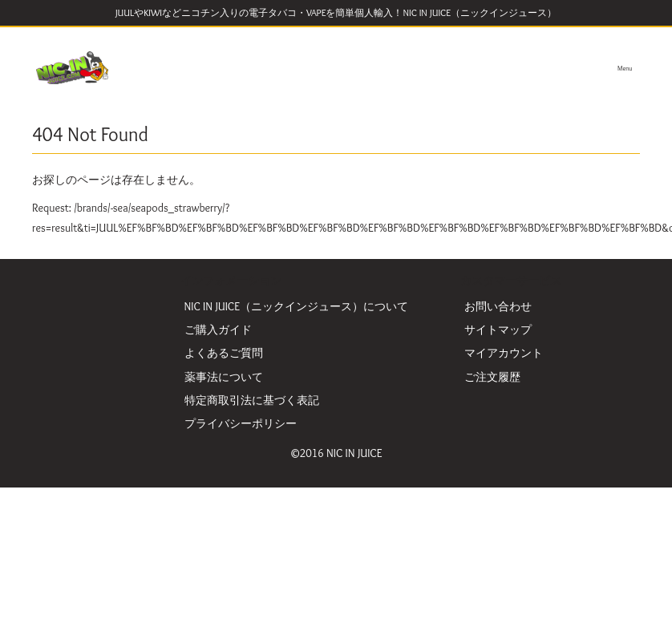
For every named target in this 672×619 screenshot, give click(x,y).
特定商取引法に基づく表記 (252, 400)
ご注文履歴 (492, 377)
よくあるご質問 (224, 353)
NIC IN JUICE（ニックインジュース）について (297, 306)
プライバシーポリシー (241, 423)
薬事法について (224, 377)
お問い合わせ (498, 306)
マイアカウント (504, 353)
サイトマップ (498, 330)
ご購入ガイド (218, 330)
